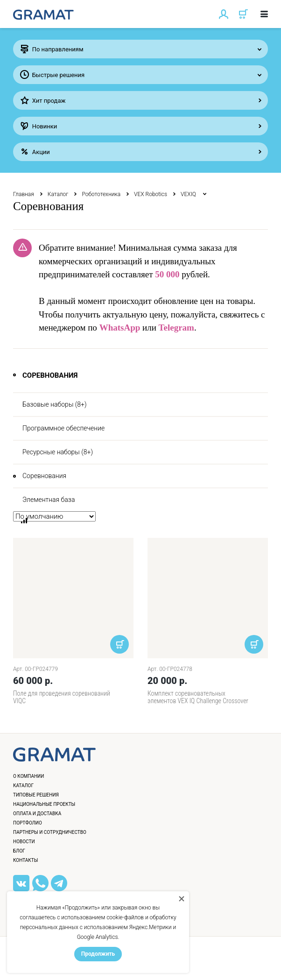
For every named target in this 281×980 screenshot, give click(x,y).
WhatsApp (120, 328)
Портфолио (28, 823)
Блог (19, 851)
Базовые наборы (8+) (55, 404)
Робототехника (101, 194)
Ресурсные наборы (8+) (58, 452)
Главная (24, 194)
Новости (24, 842)
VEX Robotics (151, 194)
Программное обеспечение (63, 428)
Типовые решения (36, 795)
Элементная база (49, 500)
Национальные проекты (44, 804)
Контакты (25, 860)
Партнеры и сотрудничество (50, 832)
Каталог (58, 194)
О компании (28, 776)
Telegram (176, 328)
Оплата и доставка (37, 814)
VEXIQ (189, 194)
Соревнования (44, 476)
